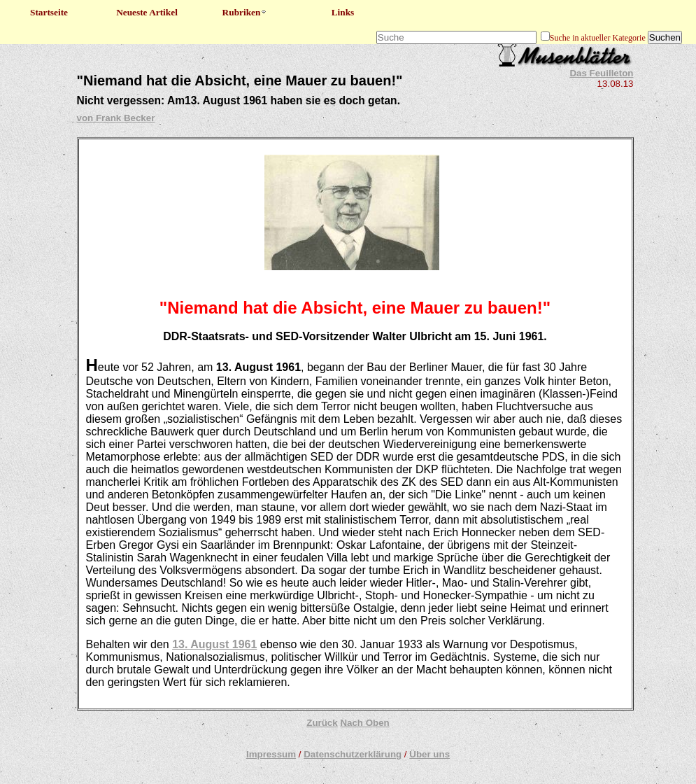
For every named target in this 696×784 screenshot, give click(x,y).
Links (343, 12)
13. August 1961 (214, 644)
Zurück (322, 723)
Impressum (271, 754)
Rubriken (245, 12)
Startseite (49, 12)
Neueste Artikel (147, 12)
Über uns (429, 754)
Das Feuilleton (601, 73)
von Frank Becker (116, 118)
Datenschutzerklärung (353, 754)
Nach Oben (364, 723)
